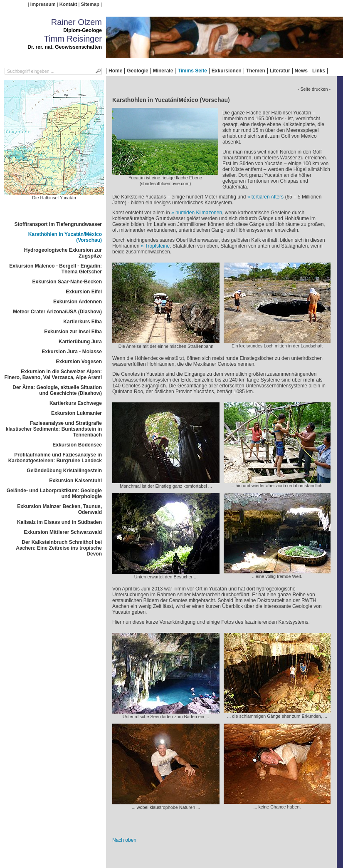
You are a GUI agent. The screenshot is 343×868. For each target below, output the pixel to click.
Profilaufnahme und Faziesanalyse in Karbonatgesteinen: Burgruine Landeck (55, 458)
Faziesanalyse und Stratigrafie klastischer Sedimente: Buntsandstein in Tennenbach (54, 429)
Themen (256, 71)
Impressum (43, 4)
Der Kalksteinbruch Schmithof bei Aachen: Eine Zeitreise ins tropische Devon (59, 548)
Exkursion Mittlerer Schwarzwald (63, 532)
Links (319, 71)
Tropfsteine (158, 246)
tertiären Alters (268, 197)
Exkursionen (227, 71)
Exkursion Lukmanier (76, 413)
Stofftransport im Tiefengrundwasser (58, 224)
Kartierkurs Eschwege (76, 403)
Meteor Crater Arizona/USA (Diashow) (57, 312)
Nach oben (124, 840)
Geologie (137, 71)
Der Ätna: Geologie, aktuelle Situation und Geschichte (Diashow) (57, 390)
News (301, 71)
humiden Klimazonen (199, 213)
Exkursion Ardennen (78, 302)
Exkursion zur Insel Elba (73, 332)
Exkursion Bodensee (77, 445)
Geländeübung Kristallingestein (64, 471)
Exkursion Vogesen (79, 362)
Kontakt (68, 4)
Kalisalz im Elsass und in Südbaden (59, 522)
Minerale (163, 71)
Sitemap (90, 4)
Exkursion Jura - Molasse (72, 352)
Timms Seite (192, 71)
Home (115, 71)
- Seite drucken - (314, 89)
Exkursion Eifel (84, 292)
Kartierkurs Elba (83, 322)
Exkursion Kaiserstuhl (75, 481)
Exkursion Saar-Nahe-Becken (67, 282)
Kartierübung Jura (80, 342)
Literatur (280, 71)
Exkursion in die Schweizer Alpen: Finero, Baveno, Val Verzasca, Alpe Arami (53, 374)
